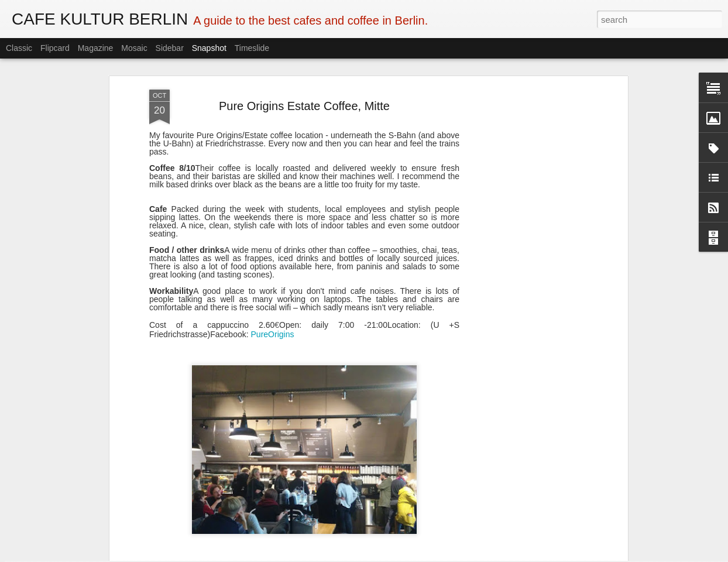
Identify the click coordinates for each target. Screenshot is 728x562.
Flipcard (55, 48)
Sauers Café (362, 527)
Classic (19, 48)
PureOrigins (273, 242)
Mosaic (134, 48)
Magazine (96, 48)
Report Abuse (435, 556)
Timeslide (252, 48)
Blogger (401, 556)
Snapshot (209, 48)
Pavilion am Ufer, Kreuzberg (512, 527)
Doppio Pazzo (73, 521)
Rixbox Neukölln (641, 520)
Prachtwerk (214, 520)
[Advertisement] (524, 181)
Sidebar (170, 48)
